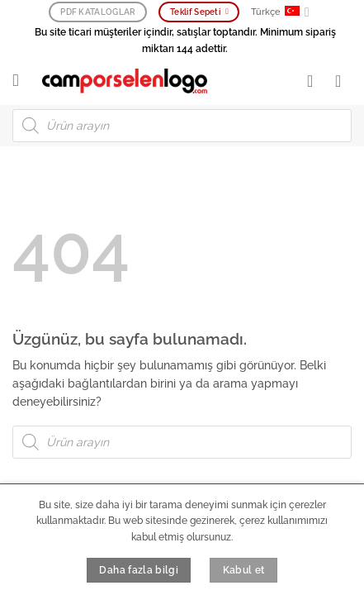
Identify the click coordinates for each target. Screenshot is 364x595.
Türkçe (280, 12)
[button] (21, 81)
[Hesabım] (315, 81)
